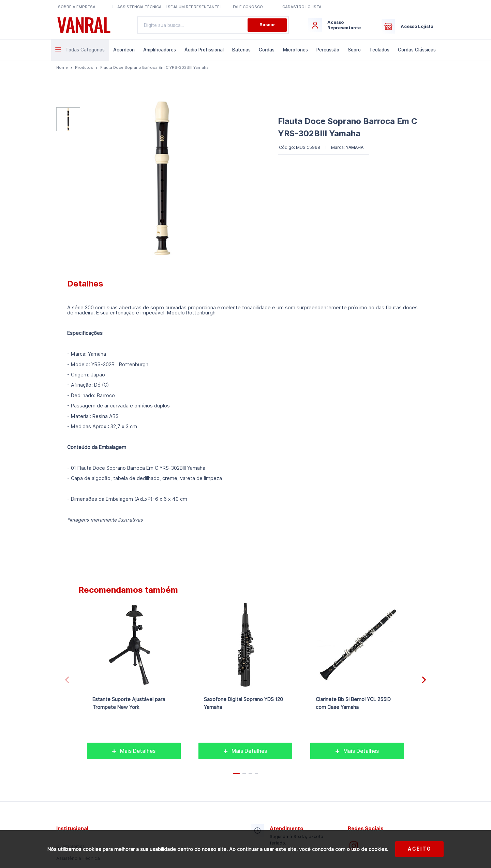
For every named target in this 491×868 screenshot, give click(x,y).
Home (62, 67)
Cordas (267, 50)
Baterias (241, 50)
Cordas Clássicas (417, 50)
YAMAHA (355, 147)
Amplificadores (160, 50)
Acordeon (124, 50)
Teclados (379, 50)
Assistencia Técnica (139, 7)
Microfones (295, 50)
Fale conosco (248, 7)
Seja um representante (194, 7)
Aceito (420, 849)
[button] (424, 680)
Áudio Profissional (204, 50)
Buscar (267, 25)
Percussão (328, 50)
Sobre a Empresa (77, 7)
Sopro (354, 50)
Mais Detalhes (134, 751)
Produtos (84, 67)
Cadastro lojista (302, 7)
